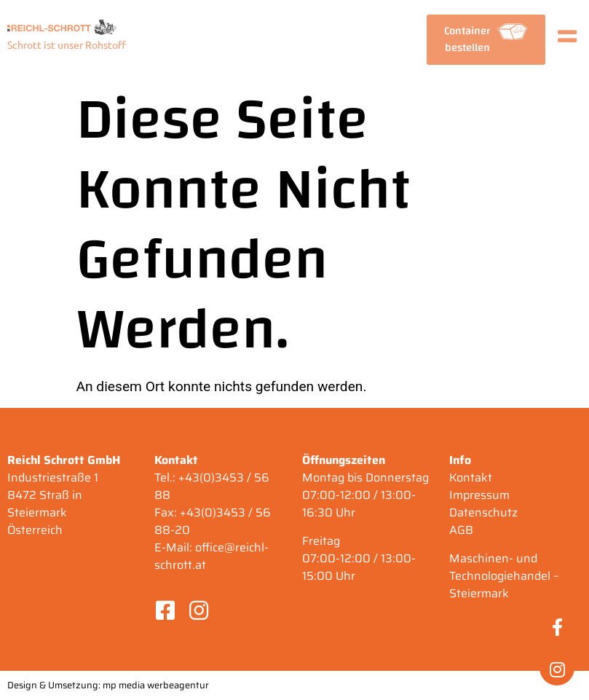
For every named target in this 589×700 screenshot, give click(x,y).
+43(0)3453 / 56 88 (212, 486)
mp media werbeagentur (156, 685)
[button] (486, 40)
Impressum (479, 495)
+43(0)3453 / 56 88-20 (213, 521)
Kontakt (471, 477)
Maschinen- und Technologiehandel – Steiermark (504, 576)
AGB (461, 530)
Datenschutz (483, 512)
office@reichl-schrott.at (212, 556)
